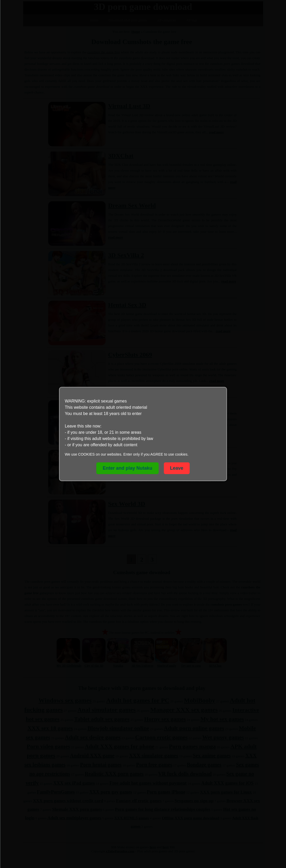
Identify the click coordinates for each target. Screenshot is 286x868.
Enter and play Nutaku (127, 468)
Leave (177, 468)
